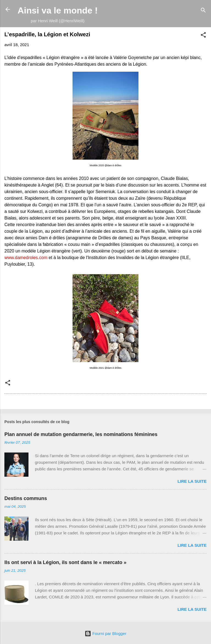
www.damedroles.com (26, 258)
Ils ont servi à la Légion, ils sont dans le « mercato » (65, 562)
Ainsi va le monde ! (58, 10)
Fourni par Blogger (105, 633)
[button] (203, 36)
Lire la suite (192, 481)
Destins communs (26, 498)
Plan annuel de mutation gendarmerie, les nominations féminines (81, 434)
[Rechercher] (203, 11)
